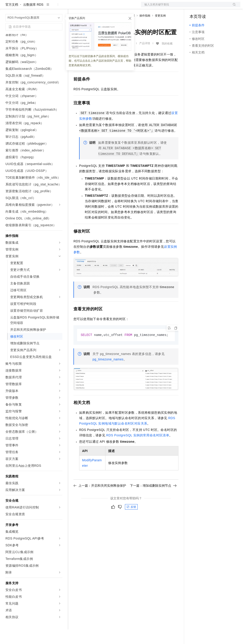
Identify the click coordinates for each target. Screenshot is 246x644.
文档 (185, 7)
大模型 (46, 7)
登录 (233, 7)
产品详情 (145, 58)
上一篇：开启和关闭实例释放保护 (100, 500)
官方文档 (12, 19)
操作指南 (145, 30)
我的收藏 (167, 58)
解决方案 (73, 7)
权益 (87, 7)
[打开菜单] (7, 7)
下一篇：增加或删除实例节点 (153, 500)
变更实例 (160, 30)
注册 (216, 7)
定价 (98, 7)
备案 (195, 7)
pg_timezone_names (108, 374)
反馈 (131, 522)
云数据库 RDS (33, 19)
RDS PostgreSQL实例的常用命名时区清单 (138, 450)
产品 (59, 7)
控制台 (205, 7)
